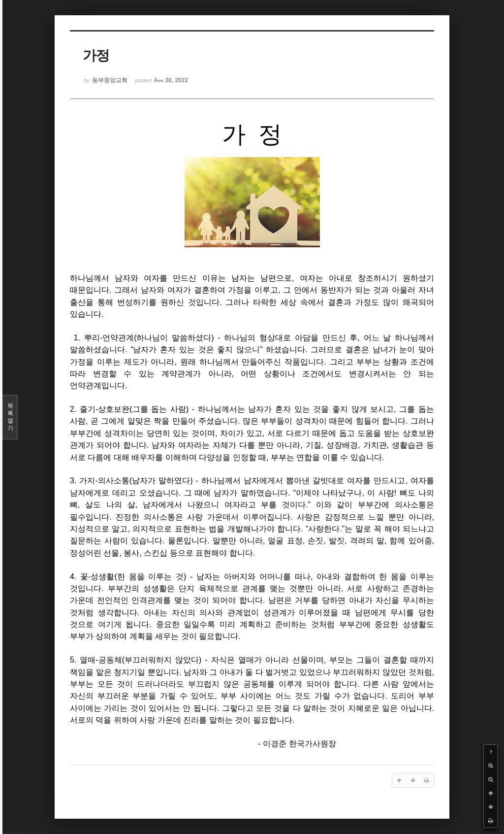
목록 (10, 417)
